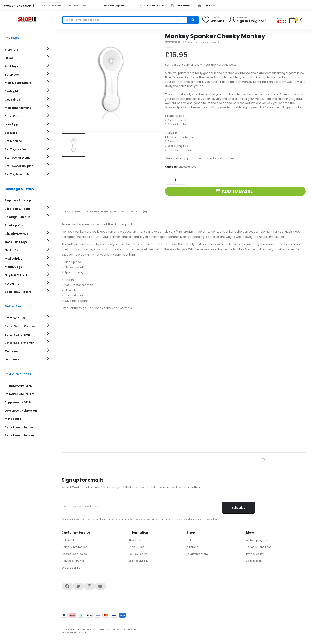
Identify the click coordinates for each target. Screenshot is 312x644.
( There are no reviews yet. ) (201, 42)
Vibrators (11, 50)
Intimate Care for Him (19, 394)
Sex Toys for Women (18, 158)
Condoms (12, 351)
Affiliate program (257, 540)
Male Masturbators (18, 83)
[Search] (193, 20)
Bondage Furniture (17, 217)
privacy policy (209, 519)
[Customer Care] (153, 6)
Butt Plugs (12, 75)
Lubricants (12, 359)
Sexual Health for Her (19, 427)
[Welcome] (247, 20)
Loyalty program (197, 554)
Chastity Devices (16, 234)
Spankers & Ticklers (18, 292)
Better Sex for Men (17, 335)
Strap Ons (12, 116)
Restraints (12, 284)
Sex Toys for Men (16, 149)
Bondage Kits (14, 225)
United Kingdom (112, 6)
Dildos (9, 58)
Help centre (69, 540)
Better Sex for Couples (20, 326)
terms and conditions (184, 519)
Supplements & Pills (18, 402)
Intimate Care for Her (19, 386)
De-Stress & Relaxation (21, 411)
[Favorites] (213, 20)
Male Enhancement (18, 108)
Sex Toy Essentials (17, 174)
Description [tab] (71, 212)
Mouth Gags (13, 267)
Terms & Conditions (259, 547)
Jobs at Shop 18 (138, 561)
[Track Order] (183, 6)
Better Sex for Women (20, 343)
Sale (190, 540)
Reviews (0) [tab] (139, 212)
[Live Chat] (208, 6)
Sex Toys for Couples (19, 166)
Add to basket (239, 191)
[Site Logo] (28, 20)
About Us (134, 540)
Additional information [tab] (105, 212)
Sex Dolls (11, 133)
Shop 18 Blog (137, 547)
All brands (193, 547)
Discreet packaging (74, 554)
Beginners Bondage (18, 200)
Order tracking (71, 568)
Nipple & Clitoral (16, 275)
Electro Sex (12, 250)
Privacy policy (255, 554)
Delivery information (75, 547)
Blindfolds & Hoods (18, 209)
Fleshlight (11, 91)
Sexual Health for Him (19, 435)
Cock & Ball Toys (16, 242)
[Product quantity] (175, 180)
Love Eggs (11, 124)
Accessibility (254, 561)
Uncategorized (187, 167)
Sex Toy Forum (138, 554)
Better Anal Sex (15, 318)
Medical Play (13, 259)
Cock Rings (12, 100)
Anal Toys (11, 66)
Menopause (13, 419)
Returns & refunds (73, 561)
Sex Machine (13, 141)
